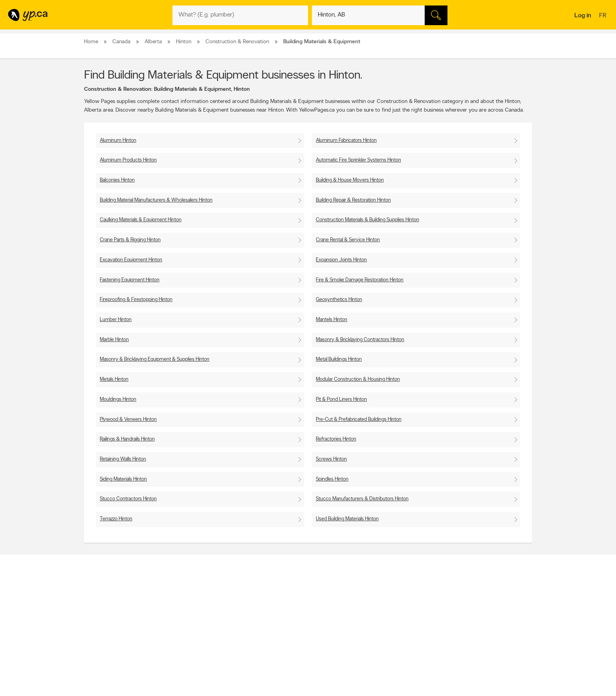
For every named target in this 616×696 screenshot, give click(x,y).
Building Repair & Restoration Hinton (353, 200)
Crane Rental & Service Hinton (348, 240)
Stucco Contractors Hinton (128, 499)
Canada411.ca (464, 603)
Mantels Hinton (332, 320)
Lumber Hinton (116, 320)
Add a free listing (105, 610)
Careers (189, 610)
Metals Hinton (114, 379)
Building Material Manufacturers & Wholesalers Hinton (156, 200)
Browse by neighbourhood (298, 616)
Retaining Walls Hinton (123, 459)
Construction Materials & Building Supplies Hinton (368, 220)
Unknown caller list (379, 636)
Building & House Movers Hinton (350, 180)
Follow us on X (375, 610)
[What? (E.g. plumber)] (240, 15)
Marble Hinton (114, 340)
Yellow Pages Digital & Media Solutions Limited (320, 667)
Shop (288, 644)
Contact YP (193, 603)
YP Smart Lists (285, 636)
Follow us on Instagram (383, 623)
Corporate (192, 623)
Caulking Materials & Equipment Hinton (141, 220)
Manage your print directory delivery (397, 643)
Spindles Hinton (332, 479)
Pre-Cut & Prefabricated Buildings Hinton (359, 420)
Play (302, 644)
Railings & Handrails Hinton (127, 439)
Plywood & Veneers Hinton (128, 420)
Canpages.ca (463, 610)
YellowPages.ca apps (381, 603)
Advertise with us (105, 603)
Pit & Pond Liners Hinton (341, 399)
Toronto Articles (287, 630)
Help (186, 643)
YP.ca (172, 667)
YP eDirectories (376, 630)
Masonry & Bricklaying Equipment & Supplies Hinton (155, 359)
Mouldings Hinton (118, 399)
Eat (274, 644)
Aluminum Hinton (118, 140)
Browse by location (290, 610)
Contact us (520, 570)
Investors (191, 616)
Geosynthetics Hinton (339, 300)
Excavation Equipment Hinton (131, 260)
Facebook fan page (380, 616)
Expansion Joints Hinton (341, 260)
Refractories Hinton (336, 439)
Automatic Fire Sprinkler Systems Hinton (358, 160)
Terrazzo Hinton (116, 519)
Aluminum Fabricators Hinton (346, 140)
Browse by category (291, 603)
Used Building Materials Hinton (347, 519)
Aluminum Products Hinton (128, 160)
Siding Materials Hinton (123, 479)
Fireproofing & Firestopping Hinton (136, 300)
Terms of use (194, 636)
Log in (583, 16)
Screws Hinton (331, 459)
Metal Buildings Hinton (339, 359)
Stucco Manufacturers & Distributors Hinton (362, 499)
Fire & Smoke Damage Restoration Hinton (360, 280)
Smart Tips (282, 623)
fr (604, 16)
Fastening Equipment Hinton (130, 280)
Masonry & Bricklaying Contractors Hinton (360, 340)
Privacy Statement (200, 630)
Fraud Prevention (105, 616)
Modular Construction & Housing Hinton (358, 379)
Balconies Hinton (117, 180)
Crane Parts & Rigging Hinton (130, 240)
